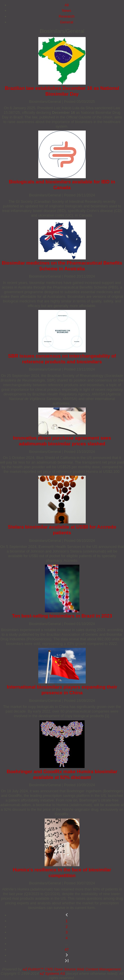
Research (67, 16)
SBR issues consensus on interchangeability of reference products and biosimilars (62, 359)
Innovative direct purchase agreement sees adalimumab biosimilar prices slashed (62, 441)
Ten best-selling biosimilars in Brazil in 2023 (62, 616)
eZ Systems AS (52, 974)
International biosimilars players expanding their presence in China (62, 690)
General (67, 22)
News (67, 11)
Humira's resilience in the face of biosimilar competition (62, 873)
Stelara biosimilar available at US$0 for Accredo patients (62, 530)
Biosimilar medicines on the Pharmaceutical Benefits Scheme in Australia (62, 266)
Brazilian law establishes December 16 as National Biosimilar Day (62, 91)
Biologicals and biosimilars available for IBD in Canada (62, 185)
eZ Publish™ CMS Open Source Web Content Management (72, 969)
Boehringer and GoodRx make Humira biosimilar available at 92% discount (62, 774)
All (66, 5)
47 (66, 950)
